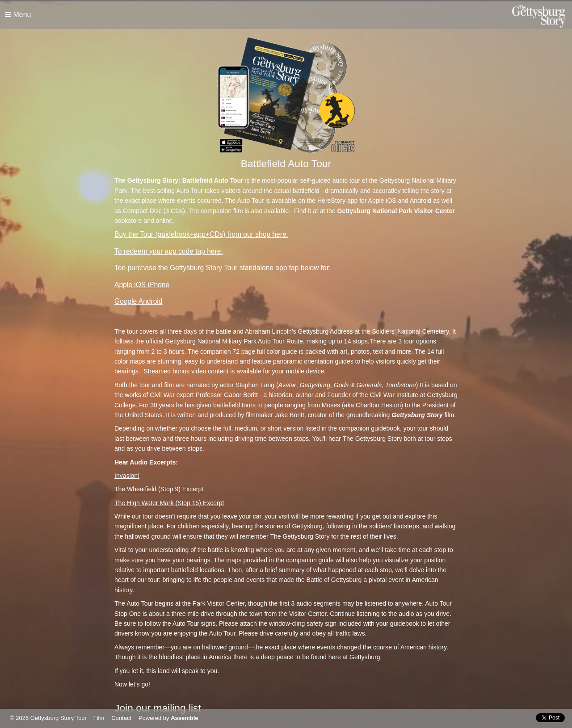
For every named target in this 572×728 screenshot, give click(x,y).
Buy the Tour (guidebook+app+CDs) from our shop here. (201, 234)
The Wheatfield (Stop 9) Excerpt (159, 489)
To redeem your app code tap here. (169, 251)
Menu (18, 15)
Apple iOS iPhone (142, 285)
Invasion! (127, 476)
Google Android (139, 301)
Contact (121, 718)
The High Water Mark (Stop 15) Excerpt (169, 503)
